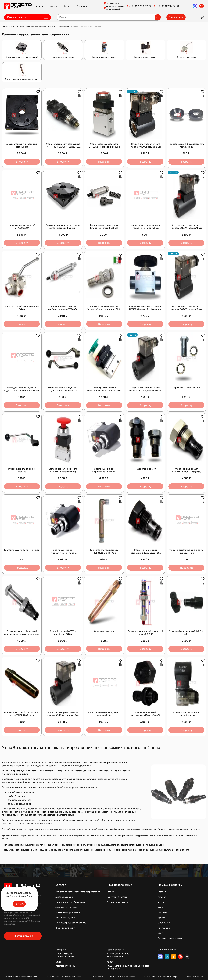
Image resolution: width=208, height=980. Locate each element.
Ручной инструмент (65, 918)
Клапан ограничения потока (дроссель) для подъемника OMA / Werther (104, 309)
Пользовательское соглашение (123, 976)
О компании (83, 6)
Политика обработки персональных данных (21, 976)
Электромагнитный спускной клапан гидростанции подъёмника (22, 633)
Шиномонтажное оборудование (71, 902)
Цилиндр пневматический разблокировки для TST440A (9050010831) (63, 309)
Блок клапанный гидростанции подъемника (22, 145)
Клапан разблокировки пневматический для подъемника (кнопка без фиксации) (104, 390)
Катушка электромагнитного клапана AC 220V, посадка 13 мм (145, 389)
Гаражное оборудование (68, 912)
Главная (162, 892)
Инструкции (164, 928)
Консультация (176, 17)
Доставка (163, 912)
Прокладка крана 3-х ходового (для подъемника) (186, 145)
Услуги (53, 6)
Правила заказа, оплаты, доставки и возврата (161, 976)
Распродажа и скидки (117, 902)
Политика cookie (96, 976)
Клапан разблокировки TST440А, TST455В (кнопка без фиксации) (145, 308)
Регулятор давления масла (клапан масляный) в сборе (104, 227)
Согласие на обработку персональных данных (64, 976)
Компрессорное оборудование (71, 923)
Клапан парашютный (104, 631)
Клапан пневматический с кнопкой (22, 550)
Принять (19, 904)
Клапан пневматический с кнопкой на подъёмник (186, 551)
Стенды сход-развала (66, 907)
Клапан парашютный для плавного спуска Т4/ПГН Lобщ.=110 (22, 714)
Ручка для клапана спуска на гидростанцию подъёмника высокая (63, 390)
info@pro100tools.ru (65, 966)
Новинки (111, 892)
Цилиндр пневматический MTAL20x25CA (22, 227)
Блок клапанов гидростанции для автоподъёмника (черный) (63, 227)
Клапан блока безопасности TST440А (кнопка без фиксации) (104, 145)
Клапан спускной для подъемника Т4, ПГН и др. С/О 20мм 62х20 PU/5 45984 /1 (63, 147)
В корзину (22, 162)
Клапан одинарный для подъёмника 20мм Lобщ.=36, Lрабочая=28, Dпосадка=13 (145, 553)
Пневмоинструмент (65, 928)
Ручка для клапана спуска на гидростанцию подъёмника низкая (22, 389)
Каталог (39, 6)
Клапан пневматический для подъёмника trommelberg (63, 470)
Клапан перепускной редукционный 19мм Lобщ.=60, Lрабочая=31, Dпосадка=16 (145, 715)
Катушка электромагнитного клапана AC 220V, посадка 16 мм (63, 714)
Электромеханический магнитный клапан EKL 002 (145, 633)
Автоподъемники (64, 897)
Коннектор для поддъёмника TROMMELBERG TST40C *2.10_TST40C (104, 553)
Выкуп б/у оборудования (170, 938)
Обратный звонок (23, 936)
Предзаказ (63, 486)
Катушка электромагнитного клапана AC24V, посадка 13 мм (145, 145)
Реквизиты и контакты (195, 976)
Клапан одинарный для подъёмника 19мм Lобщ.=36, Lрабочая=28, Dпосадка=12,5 (186, 472)
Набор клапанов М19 (145, 469)
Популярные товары (117, 897)
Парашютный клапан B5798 (186, 388)
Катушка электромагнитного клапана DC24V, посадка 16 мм (186, 227)
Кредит (161, 918)
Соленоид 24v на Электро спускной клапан (186, 714)
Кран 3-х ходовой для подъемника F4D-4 (22, 308)
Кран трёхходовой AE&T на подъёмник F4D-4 (63, 633)
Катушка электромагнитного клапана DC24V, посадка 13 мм (186, 308)
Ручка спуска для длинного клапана (22, 470)
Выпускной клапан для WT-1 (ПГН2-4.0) (186, 633)
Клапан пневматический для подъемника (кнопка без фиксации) (145, 228)
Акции (67, 6)
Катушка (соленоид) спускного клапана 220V (104, 714)
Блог (160, 933)
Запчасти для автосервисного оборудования (78, 892)
